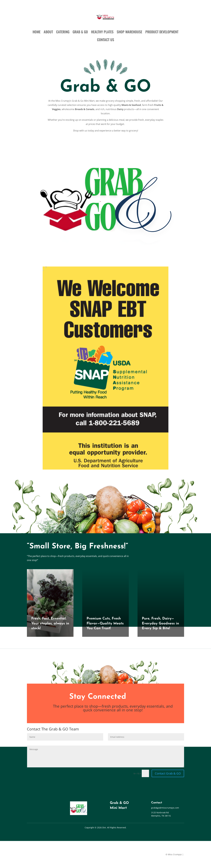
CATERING (63, 32)
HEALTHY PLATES (102, 32)
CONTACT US (106, 40)
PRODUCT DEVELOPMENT (162, 32)
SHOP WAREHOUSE (129, 32)
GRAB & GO (80, 32)
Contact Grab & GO (168, 773)
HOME (37, 32)
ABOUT (48, 32)
